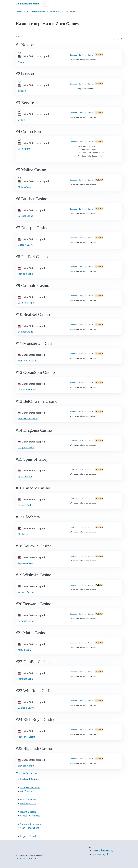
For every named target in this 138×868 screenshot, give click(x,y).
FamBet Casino (25, 679)
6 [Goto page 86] (122, 39)
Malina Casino (25, 187)
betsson (22, 91)
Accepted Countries (30, 787)
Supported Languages (31, 824)
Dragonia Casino (26, 447)
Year (23, 828)
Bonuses (73, 55)
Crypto (24, 816)
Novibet (22, 62)
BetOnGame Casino (28, 418)
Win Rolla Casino (26, 708)
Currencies (35, 816)
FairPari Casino (25, 274)
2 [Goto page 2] (114, 39)
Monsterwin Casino (28, 361)
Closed (32, 836)
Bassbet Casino (26, 216)
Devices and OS (28, 803)
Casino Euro (24, 149)
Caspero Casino (26, 505)
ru (44, 4)
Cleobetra (23, 534)
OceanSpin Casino (27, 390)
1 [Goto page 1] (111, 39)
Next (18, 37)
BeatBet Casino (26, 332)
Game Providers (28, 800)
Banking (82, 55)
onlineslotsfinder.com (27, 859)
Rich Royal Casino (27, 737)
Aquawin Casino (26, 563)
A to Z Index (26, 791)
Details (90, 55)
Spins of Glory (25, 476)
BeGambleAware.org (103, 850)
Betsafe (22, 120)
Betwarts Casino (26, 621)
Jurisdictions (33, 828)
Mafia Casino (24, 650)
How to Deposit (28, 812)
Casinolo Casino (26, 303)
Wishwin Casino (26, 592)
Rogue (24, 836)
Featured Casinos (29, 779)
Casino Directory (27, 773)
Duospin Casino (26, 245)
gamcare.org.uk (101, 854)
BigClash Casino (26, 766)
